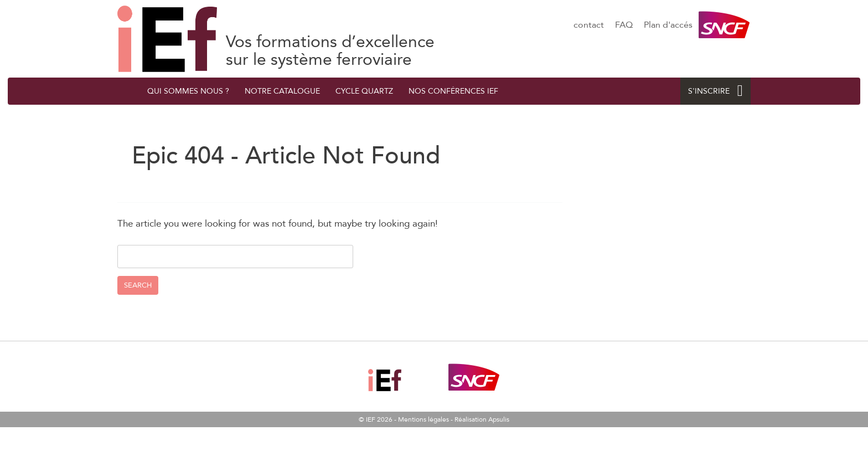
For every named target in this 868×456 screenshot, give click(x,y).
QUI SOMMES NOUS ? (188, 91)
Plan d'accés (668, 25)
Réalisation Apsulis (482, 419)
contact (589, 25)
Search (138, 285)
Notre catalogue (282, 91)
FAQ (624, 25)
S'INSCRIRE (715, 91)
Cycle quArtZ (364, 91)
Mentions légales (423, 419)
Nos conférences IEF (453, 91)
